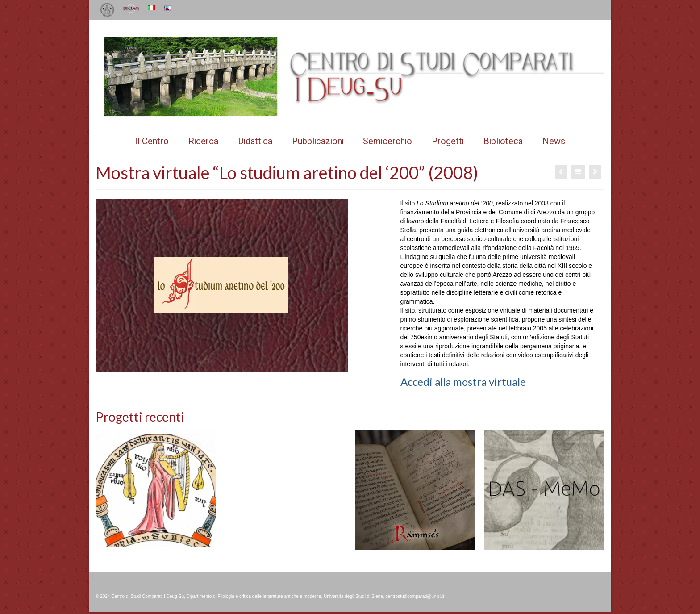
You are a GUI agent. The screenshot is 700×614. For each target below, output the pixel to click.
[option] (156, 490)
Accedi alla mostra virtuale (463, 382)
